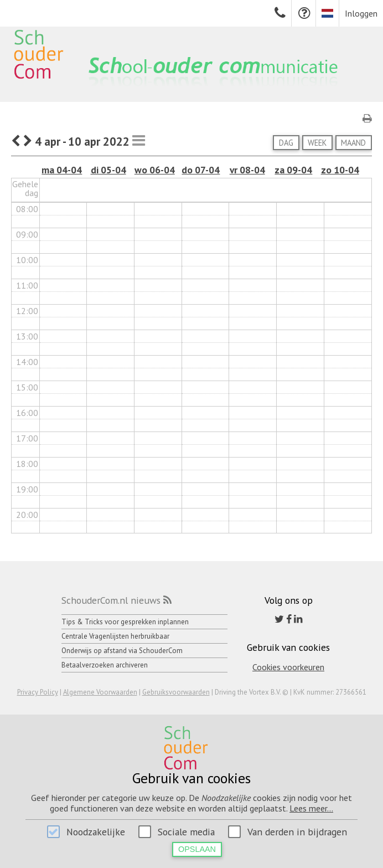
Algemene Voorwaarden (100, 692)
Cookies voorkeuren (288, 667)
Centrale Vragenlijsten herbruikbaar (115, 636)
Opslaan (197, 849)
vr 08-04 (247, 170)
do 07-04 (201, 170)
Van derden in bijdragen (297, 832)
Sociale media (186, 832)
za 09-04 (293, 170)
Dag (286, 143)
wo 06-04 (155, 170)
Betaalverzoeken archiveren (105, 665)
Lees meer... (311, 808)
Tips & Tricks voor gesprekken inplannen (125, 622)
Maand (353, 143)
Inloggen (361, 13)
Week (317, 143)
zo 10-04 (340, 170)
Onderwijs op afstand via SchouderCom (122, 651)
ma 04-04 (62, 170)
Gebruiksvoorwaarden (176, 692)
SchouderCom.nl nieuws (111, 600)
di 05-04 (108, 170)
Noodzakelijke (96, 832)
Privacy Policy (38, 692)
